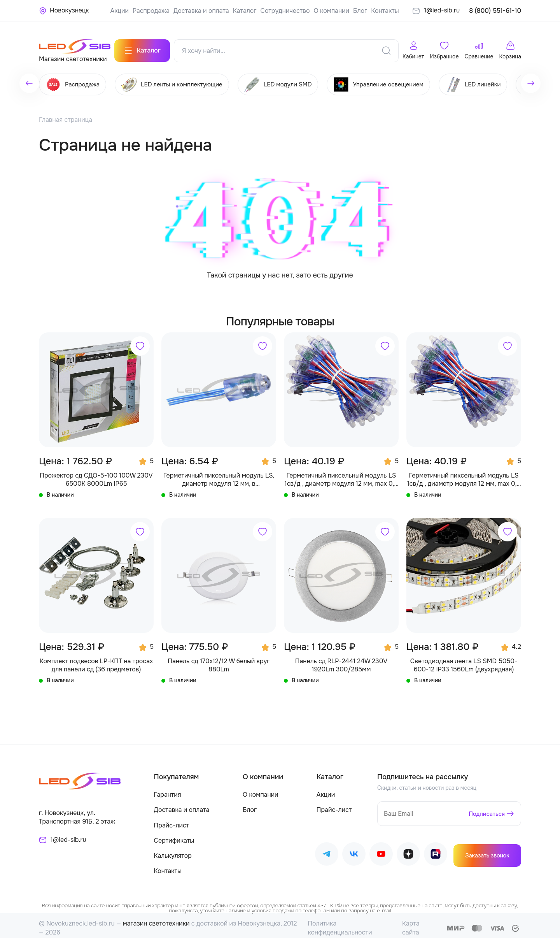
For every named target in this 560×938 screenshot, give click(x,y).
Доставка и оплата (201, 11)
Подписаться (485, 809)
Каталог (245, 11)
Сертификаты (174, 835)
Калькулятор (173, 851)
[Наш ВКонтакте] (354, 851)
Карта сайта (411, 923)
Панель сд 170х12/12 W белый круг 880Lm (219, 660)
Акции (120, 11)
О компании (332, 11)
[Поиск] (386, 46)
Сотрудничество (285, 11)
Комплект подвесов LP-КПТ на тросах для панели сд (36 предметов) (96, 660)
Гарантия (168, 790)
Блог (360, 11)
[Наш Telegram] (327, 851)
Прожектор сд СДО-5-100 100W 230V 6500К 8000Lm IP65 (96, 474)
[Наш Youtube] (381, 851)
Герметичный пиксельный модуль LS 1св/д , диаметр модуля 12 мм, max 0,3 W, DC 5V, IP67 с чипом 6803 (341, 475)
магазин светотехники (156, 918)
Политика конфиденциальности (340, 923)
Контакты (385, 11)
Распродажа (151, 11)
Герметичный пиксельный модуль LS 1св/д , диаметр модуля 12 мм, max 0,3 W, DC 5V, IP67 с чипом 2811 (464, 475)
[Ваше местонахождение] (64, 11)
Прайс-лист (172, 820)
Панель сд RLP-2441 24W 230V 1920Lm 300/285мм (341, 660)
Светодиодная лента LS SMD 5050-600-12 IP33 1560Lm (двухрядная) (464, 660)
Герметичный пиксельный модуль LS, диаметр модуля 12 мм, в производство (219, 475)
